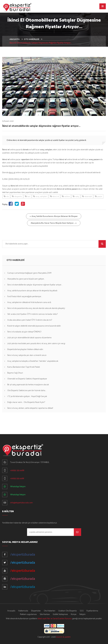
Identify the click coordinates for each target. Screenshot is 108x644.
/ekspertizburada (23, 555)
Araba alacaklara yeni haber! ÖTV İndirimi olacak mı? (30, 320)
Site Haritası (45, 614)
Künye (74, 614)
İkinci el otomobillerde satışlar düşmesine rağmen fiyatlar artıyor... (35, 285)
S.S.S (82, 611)
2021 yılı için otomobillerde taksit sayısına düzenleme (29, 338)
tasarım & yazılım (63, 637)
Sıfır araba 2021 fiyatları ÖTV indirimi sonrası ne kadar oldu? (32, 314)
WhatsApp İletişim (18, 487)
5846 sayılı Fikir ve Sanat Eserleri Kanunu (55, 619)
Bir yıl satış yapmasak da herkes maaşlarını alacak (28, 385)
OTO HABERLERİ (32, 39)
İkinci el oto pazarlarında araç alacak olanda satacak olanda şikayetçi (36, 308)
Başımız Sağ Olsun (15, 373)
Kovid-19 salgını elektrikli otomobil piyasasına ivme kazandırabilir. (34, 326)
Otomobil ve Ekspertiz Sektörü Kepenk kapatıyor (27, 379)
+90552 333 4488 (17, 470)
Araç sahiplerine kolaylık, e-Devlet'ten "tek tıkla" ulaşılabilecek (33, 361)
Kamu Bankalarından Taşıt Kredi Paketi (24, 367)
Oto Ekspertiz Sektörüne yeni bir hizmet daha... (27, 391)
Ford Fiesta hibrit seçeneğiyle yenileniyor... (25, 297)
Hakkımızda (23, 611)
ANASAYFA (15, 39)
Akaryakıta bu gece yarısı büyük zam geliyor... (26, 279)
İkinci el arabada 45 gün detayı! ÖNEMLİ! (24, 332)
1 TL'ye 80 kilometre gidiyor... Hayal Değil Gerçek (27, 396)
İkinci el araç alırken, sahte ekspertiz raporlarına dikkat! (30, 408)
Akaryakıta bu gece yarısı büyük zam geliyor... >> (54, 223)
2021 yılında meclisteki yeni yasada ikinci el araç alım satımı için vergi (36, 344)
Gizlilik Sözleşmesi (60, 614)
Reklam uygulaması (28, 614)
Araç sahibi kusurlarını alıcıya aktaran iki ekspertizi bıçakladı (32, 291)
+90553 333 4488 (17, 479)
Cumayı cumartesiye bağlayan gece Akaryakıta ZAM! (29, 273)
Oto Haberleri (50, 611)
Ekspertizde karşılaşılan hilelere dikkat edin (25, 349)
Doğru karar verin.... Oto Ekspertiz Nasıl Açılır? (26, 402)
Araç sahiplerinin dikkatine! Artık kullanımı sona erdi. (29, 302)
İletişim (82, 614)
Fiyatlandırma (92, 611)
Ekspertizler (36, 611)
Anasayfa (11, 611)
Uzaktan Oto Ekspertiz (68, 611)
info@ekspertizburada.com (21, 503)
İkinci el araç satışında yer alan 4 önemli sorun (27, 355)
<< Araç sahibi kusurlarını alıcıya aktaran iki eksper (54, 216)
